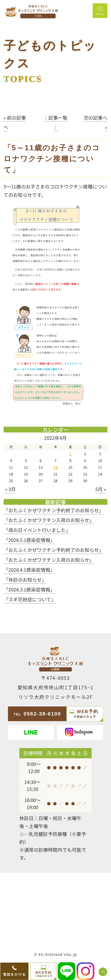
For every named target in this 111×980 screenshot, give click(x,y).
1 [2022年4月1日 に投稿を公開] (70, 454)
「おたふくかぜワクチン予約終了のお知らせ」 (54, 510)
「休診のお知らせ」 (25, 580)
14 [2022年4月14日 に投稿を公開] (55, 467)
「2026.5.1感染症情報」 (29, 540)
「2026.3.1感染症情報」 (29, 589)
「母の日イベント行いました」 (37, 530)
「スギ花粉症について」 (30, 599)
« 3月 (10, 489)
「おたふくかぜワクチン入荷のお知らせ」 (49, 520)
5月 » (101, 489)
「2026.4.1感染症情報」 (29, 570)
